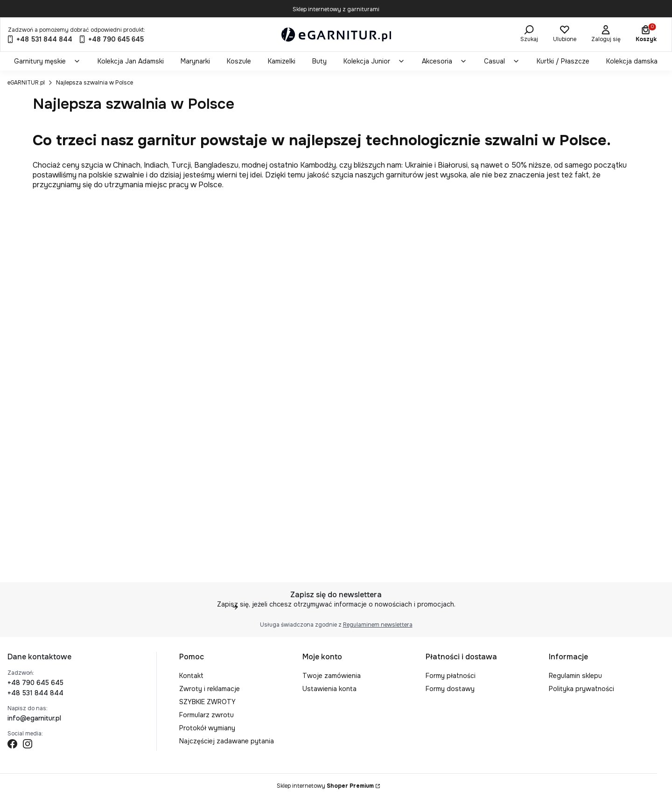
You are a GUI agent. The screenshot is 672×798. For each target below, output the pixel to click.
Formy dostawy (450, 689)
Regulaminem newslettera (378, 625)
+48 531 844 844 (35, 693)
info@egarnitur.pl (34, 718)
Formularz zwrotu (206, 715)
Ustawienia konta (329, 689)
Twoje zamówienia (332, 676)
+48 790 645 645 (35, 683)
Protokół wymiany (207, 728)
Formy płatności (451, 676)
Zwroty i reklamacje (210, 689)
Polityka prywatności (581, 689)
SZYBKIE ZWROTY (207, 702)
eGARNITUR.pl (26, 83)
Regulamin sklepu (575, 676)
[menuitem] (47, 61)
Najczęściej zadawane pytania (227, 741)
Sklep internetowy (325, 786)
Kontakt (191, 676)
